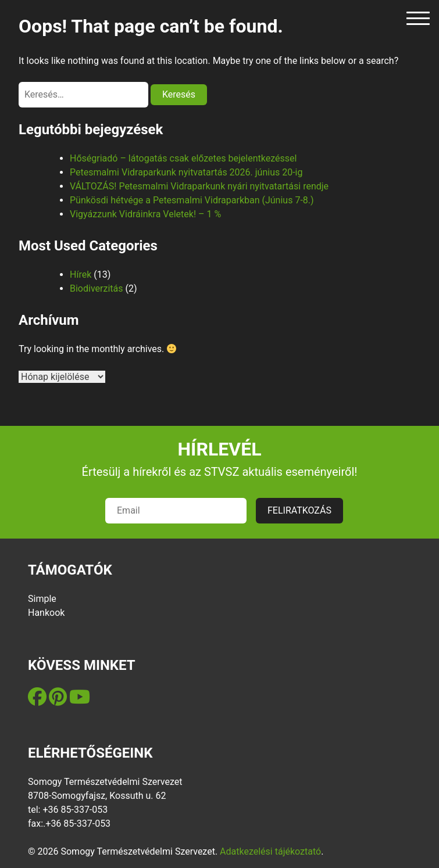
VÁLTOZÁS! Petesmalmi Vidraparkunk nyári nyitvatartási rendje (199, 186)
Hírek (81, 275)
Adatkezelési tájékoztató (270, 851)
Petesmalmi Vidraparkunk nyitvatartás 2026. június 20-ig (186, 172)
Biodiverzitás (96, 288)
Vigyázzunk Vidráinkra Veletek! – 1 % (145, 214)
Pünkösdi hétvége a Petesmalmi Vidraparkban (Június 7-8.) (192, 200)
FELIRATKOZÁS (299, 510)
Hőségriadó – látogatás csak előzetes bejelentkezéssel (183, 158)
